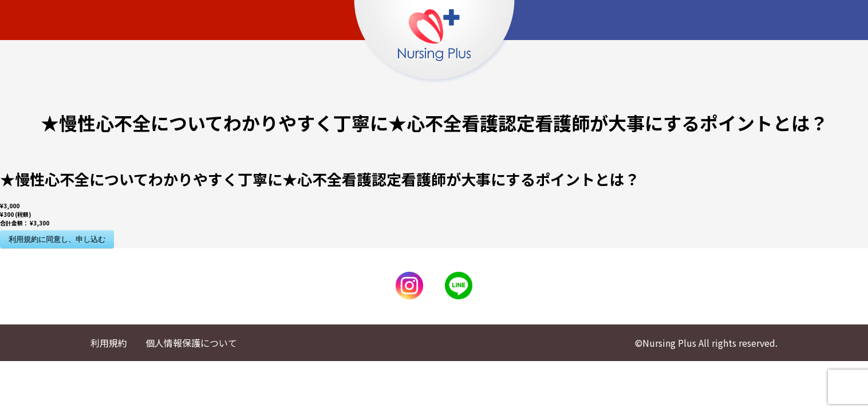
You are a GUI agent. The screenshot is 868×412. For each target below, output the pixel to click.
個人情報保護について (191, 343)
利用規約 (109, 343)
